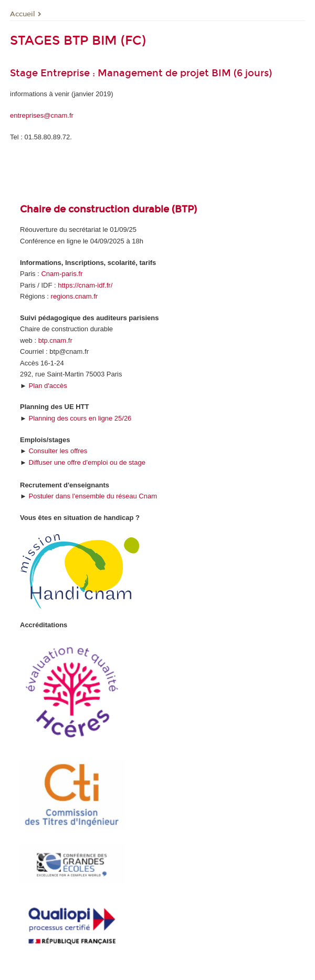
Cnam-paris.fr (62, 274)
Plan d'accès (48, 386)
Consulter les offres (58, 451)
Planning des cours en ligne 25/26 (80, 418)
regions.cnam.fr (75, 296)
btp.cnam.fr (55, 340)
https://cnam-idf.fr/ (85, 285)
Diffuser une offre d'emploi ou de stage (87, 462)
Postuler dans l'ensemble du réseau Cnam (93, 496)
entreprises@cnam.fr (42, 115)
